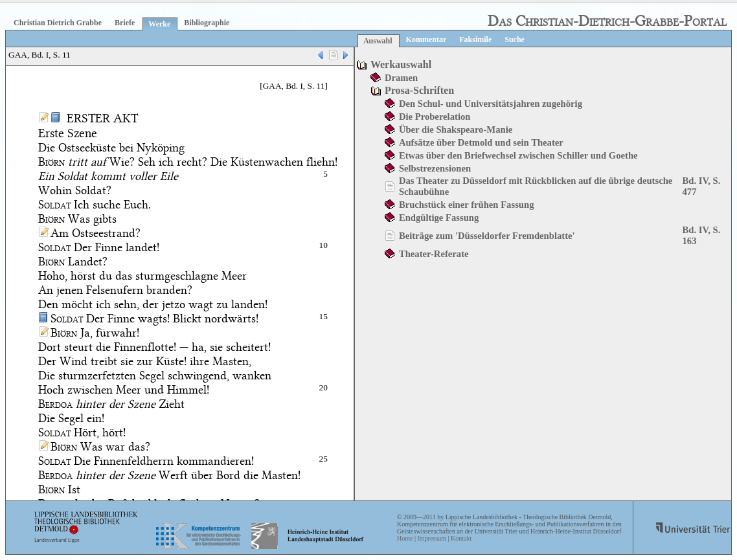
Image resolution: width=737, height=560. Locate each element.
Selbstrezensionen (435, 168)
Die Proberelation (435, 117)
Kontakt (461, 538)
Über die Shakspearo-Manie (456, 129)
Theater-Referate (434, 254)
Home (405, 538)
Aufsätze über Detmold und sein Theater (481, 142)
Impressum (431, 538)
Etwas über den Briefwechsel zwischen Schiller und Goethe (518, 155)
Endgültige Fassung (439, 218)
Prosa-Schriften (419, 90)
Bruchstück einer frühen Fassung (467, 205)
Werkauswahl (401, 64)
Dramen (401, 78)
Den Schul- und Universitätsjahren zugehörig (491, 104)
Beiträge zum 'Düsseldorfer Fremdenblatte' (487, 236)
